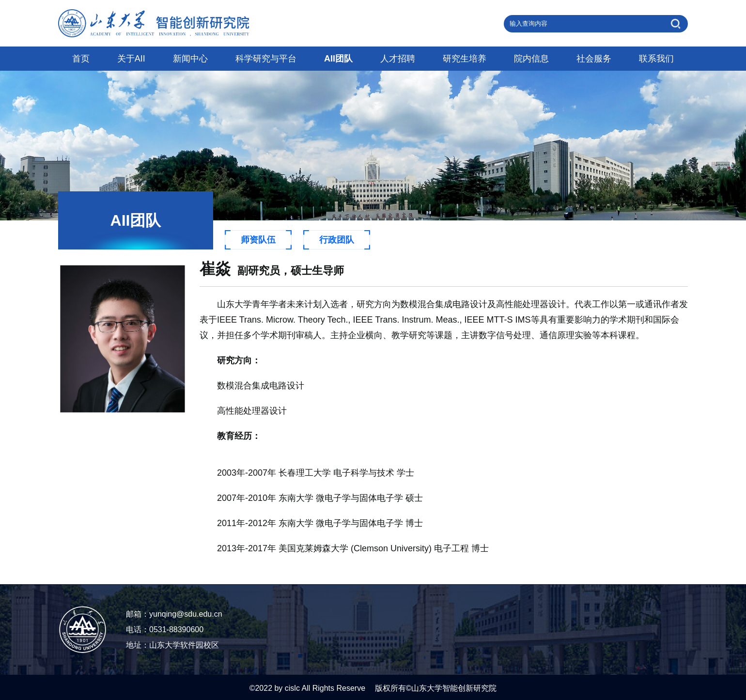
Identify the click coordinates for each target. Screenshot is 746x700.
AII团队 (338, 59)
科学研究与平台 (266, 59)
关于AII (131, 59)
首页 (81, 59)
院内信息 (531, 59)
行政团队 (337, 240)
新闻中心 (190, 59)
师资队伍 (258, 240)
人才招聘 (398, 59)
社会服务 (594, 59)
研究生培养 (465, 59)
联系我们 (656, 59)
